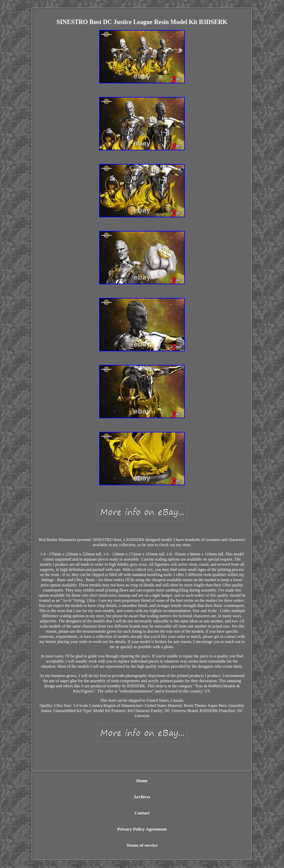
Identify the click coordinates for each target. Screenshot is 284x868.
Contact (142, 813)
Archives (142, 797)
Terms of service (142, 845)
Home (142, 781)
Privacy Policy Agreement (142, 829)
